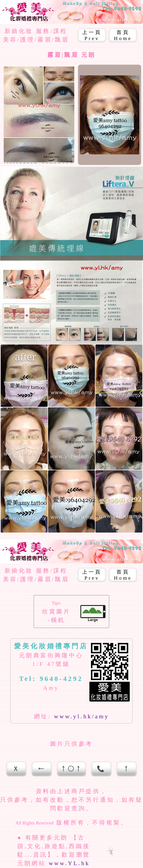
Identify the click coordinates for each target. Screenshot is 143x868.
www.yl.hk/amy (82, 716)
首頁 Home (123, 35)
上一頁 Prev (92, 35)
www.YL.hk (69, 863)
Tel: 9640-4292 (51, 679)
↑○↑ (72, 769)
